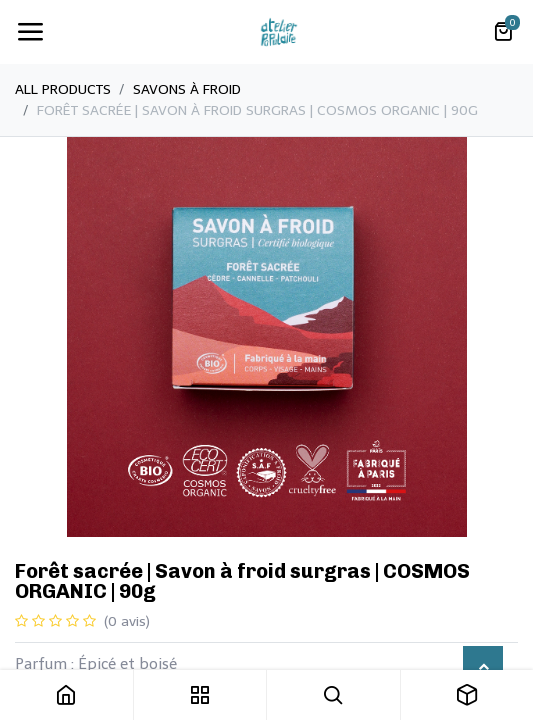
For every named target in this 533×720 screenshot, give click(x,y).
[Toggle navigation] (30, 32)
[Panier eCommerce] (503, 32)
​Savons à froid (187, 89)
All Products (63, 89)
